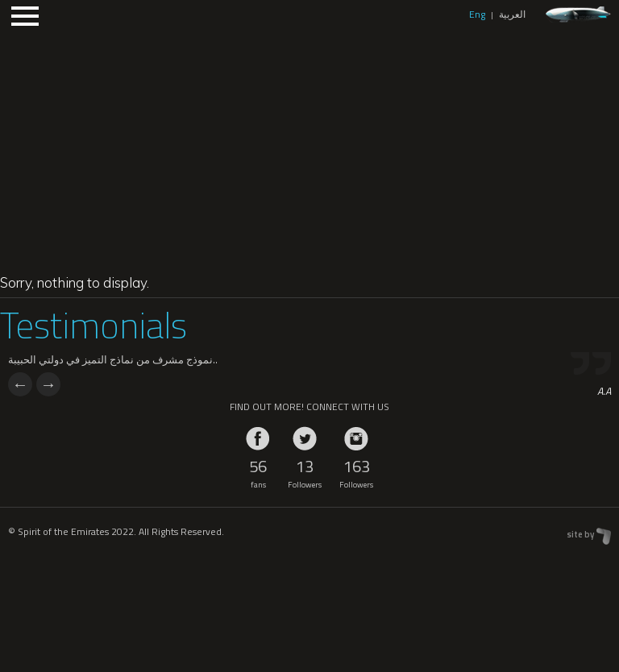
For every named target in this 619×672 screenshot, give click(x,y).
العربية (512, 14)
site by (580, 534)
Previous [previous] (20, 384)
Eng (477, 14)
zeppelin (578, 15)
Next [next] (48, 384)
